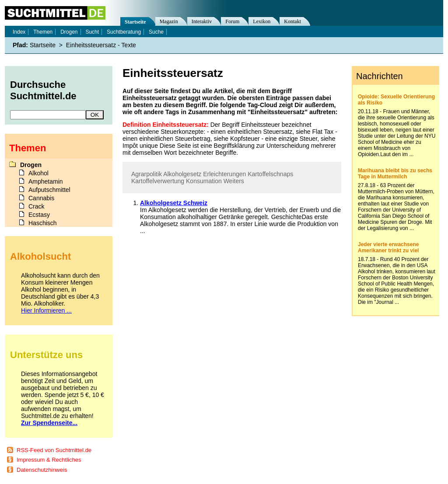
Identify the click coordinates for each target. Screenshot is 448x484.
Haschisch (43, 223)
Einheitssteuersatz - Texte (101, 45)
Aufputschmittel (49, 190)
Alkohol (38, 173)
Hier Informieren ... (46, 310)
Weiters (234, 181)
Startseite (135, 22)
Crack (37, 206)
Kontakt (292, 21)
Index (19, 32)
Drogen (69, 32)
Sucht (92, 32)
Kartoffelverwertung (158, 181)
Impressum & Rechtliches (49, 460)
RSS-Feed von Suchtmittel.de (54, 450)
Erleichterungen (224, 174)
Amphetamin (46, 181)
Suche (156, 32)
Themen (43, 32)
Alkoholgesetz (182, 174)
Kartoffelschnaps (270, 174)
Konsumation (204, 181)
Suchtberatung (124, 32)
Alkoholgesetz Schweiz (174, 203)
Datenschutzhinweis (42, 470)
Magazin (169, 21)
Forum (232, 21)
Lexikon (262, 21)
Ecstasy (39, 215)
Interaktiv (202, 21)
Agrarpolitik (147, 174)
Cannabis (41, 198)
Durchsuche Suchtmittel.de (43, 90)
